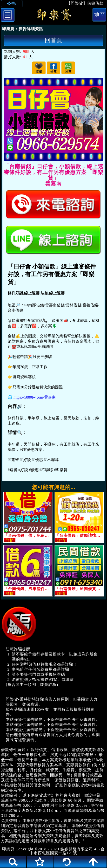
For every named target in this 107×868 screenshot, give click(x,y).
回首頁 (53, 40)
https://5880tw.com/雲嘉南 (35, 397)
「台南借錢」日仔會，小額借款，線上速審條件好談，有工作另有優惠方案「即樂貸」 (53, 16)
